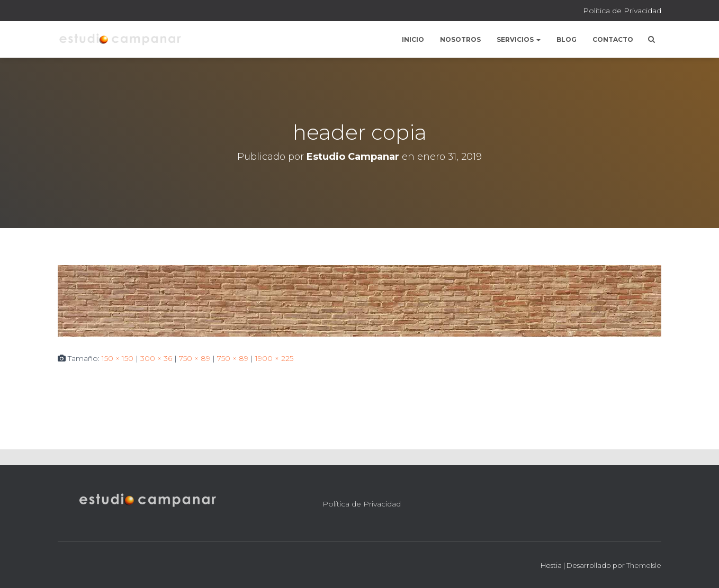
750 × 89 (195, 358)
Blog (567, 39)
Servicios (519, 39)
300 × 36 (156, 358)
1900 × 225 (274, 358)
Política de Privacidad (622, 11)
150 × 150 (118, 358)
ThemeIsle (644, 565)
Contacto (613, 39)
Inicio (413, 39)
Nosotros (460, 39)
